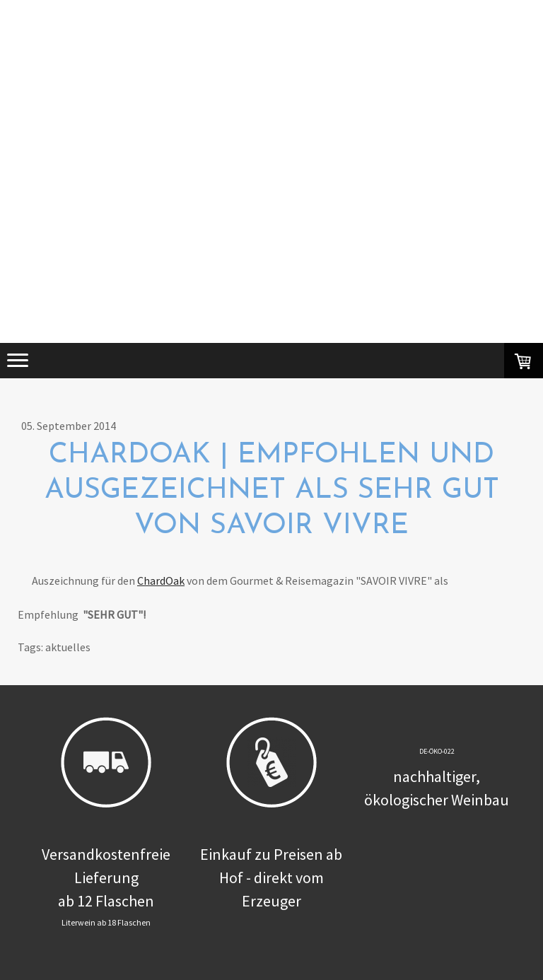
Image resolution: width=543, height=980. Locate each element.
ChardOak (161, 581)
